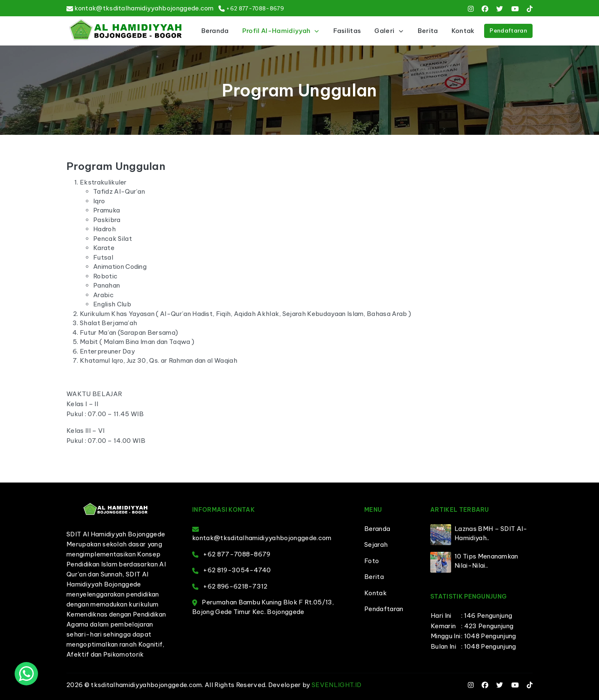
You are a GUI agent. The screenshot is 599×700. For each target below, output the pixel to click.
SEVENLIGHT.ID (336, 685)
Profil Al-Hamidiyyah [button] (281, 31)
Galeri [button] (389, 31)
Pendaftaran (508, 30)
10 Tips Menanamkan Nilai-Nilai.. (486, 561)
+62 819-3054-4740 (232, 570)
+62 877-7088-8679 (255, 8)
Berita (428, 31)
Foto (372, 561)
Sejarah (376, 545)
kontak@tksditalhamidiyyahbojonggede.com (144, 8)
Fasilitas (347, 31)
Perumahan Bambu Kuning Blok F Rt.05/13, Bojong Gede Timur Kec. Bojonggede (263, 607)
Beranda (215, 31)
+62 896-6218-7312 (230, 586)
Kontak (463, 31)
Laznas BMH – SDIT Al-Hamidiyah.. (491, 533)
